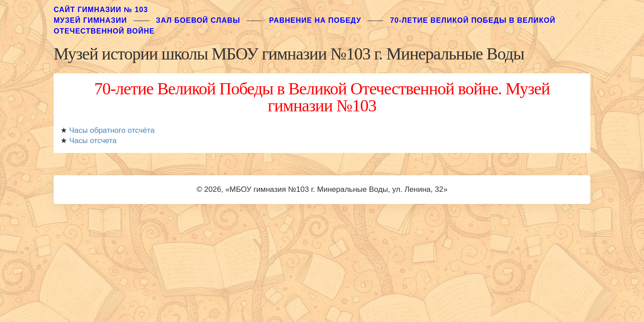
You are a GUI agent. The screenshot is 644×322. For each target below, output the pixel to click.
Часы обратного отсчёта (112, 130)
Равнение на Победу (315, 20)
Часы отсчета (93, 141)
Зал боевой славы (198, 20)
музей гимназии (90, 20)
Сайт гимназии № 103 (101, 10)
